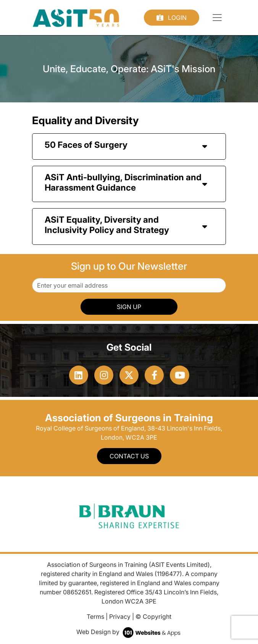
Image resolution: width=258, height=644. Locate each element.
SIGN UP (129, 307)
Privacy (120, 616)
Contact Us (129, 456)
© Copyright (153, 616)
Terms (95, 616)
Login (172, 18)
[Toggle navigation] (217, 18)
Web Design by (129, 632)
